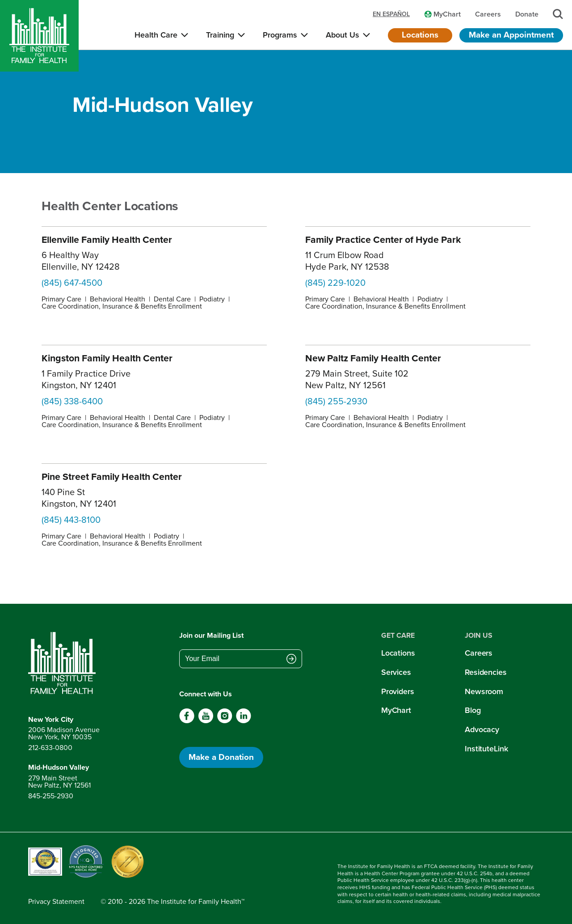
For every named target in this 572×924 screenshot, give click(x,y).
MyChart (396, 710)
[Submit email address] (291, 660)
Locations (420, 35)
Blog (473, 710)
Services (396, 672)
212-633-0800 (50, 748)
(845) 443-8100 (71, 520)
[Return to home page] (64, 663)
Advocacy (482, 729)
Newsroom (484, 691)
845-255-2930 (51, 796)
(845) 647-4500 (72, 283)
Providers (398, 691)
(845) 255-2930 (336, 401)
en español (391, 14)
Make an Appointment (511, 35)
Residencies (486, 672)
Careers (479, 653)
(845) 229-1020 (335, 283)
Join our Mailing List (211, 635)
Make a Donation (221, 757)
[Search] (558, 14)
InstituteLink (486, 749)
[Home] (39, 36)
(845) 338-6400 (72, 401)
